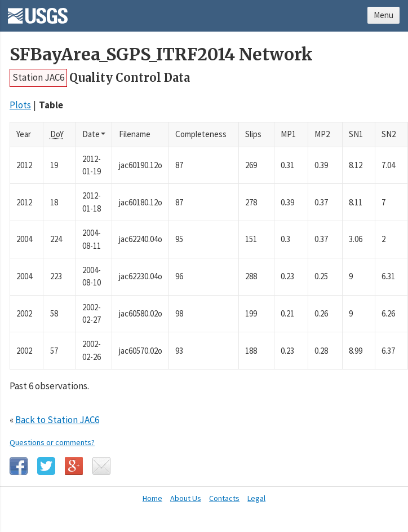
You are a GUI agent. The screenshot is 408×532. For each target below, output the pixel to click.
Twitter (46, 466)
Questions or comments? (52, 442)
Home (152, 498)
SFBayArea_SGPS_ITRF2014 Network (161, 54)
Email (101, 466)
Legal (256, 498)
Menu (383, 15)
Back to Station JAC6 (57, 420)
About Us (186, 498)
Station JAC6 (38, 77)
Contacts (224, 498)
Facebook (19, 466)
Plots (20, 105)
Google (74, 466)
